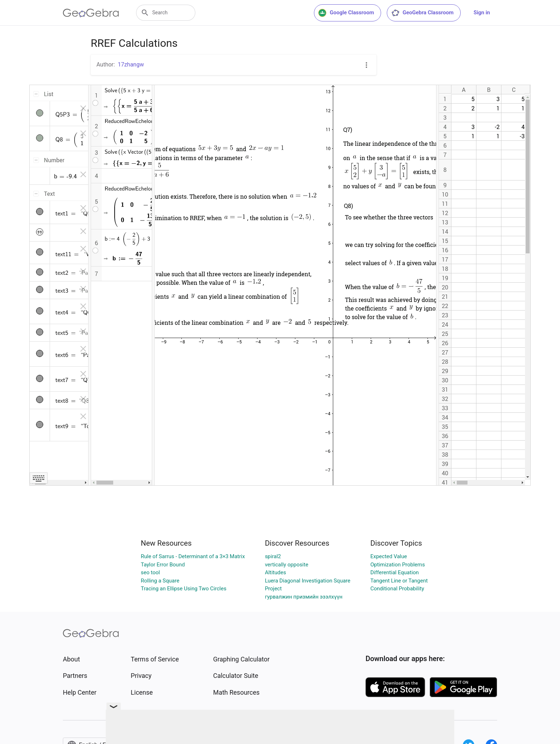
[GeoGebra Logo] (91, 13)
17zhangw (131, 65)
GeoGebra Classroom (422, 13)
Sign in (482, 13)
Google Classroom (346, 13)
